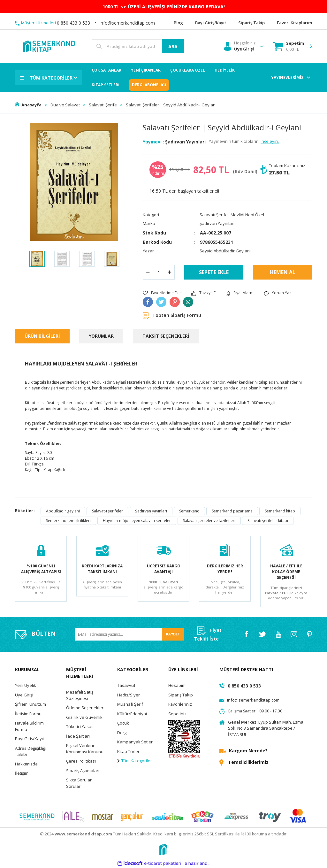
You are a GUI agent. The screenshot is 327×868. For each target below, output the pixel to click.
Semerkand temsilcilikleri (68, 521)
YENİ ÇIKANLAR (146, 70)
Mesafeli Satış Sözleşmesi (80, 695)
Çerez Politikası (81, 761)
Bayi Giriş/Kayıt (30, 739)
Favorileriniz (180, 704)
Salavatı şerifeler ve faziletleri (209, 521)
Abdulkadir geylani (63, 511)
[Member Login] (240, 46)
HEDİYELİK (225, 70)
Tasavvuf (126, 685)
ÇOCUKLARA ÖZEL (188, 70)
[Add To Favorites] (162, 293)
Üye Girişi (24, 695)
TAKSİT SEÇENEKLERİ (166, 336)
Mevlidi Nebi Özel (247, 215)
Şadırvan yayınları (151, 511)
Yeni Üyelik (26, 685)
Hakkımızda (26, 764)
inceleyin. (270, 141)
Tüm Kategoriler (135, 761)
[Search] (138, 46)
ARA (173, 46)
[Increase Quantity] (170, 272)
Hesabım (177, 685)
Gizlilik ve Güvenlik (84, 717)
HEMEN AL (283, 272)
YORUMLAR (101, 336)
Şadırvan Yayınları (185, 142)
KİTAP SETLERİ (106, 85)
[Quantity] (159, 272)
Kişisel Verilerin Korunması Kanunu (85, 749)
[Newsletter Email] (129, 634)
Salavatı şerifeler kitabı (268, 521)
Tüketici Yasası (80, 726)
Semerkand (189, 511)
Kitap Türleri (129, 751)
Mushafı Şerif (130, 704)
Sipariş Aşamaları (83, 771)
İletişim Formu (28, 714)
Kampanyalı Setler (135, 742)
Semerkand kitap (280, 511)
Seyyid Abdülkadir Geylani (225, 251)
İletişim (22, 773)
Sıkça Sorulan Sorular (79, 783)
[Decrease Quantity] (148, 272)
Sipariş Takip (181, 695)
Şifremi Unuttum (30, 704)
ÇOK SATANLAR (106, 70)
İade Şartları (78, 736)
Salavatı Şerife (214, 215)
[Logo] (49, 46)
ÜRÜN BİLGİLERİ (42, 336)
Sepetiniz (177, 714)
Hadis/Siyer (129, 695)
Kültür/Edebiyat (132, 714)
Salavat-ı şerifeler (107, 511)
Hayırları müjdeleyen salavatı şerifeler (137, 521)
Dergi (122, 733)
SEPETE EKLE (214, 272)
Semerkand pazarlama (232, 511)
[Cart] (289, 46)
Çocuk (123, 723)
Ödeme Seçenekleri (85, 708)
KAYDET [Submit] (173, 634)
